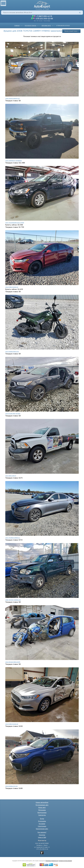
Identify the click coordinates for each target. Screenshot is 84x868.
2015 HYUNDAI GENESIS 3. (13, 538)
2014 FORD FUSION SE (12, 287)
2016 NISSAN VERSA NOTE (13, 662)
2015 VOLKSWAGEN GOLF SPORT (15, 223)
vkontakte (42, 853)
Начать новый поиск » (71, 31)
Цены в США (42, 837)
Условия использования (65, 861)
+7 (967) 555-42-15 (44, 16)
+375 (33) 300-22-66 (44, 18)
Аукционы (42, 835)
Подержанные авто (42, 805)
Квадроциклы (42, 812)
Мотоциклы (42, 810)
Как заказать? (42, 832)
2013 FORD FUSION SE (12, 724)
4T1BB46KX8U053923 (63, 25)
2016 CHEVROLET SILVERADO (14, 161)
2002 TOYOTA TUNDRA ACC (13, 600)
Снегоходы (42, 815)
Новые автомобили (42, 802)
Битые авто (42, 807)
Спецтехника (42, 826)
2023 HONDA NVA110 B (12, 351)
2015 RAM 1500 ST (11, 476)
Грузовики (42, 824)
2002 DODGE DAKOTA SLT (13, 98)
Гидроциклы (42, 821)
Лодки (42, 819)
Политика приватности (52, 861)
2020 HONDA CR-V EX (11, 786)
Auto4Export (42, 5)
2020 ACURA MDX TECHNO (13, 414)
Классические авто (42, 829)
